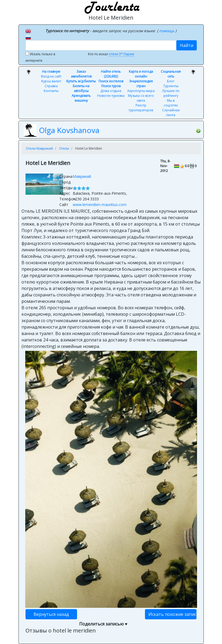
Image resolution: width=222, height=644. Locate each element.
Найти (187, 45)
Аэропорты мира (141, 91)
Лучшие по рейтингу (171, 93)
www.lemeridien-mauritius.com (100, 205)
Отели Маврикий (39, 148)
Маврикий (82, 176)
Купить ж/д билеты (81, 81)
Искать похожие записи (173, 614)
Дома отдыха (111, 91)
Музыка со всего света (141, 98)
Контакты (51, 91)
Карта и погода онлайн (141, 74)
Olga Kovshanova (69, 130)
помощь (167, 31)
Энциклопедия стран (141, 84)
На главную (51, 71)
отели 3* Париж (121, 54)
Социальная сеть (171, 74)
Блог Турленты (171, 84)
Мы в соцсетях (171, 103)
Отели (64, 148)
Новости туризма (111, 96)
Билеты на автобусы (81, 88)
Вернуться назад (51, 614)
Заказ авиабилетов (81, 74)
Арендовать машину (81, 98)
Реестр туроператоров (141, 108)
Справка (51, 86)
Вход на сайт (51, 76)
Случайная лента (171, 113)
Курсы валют (51, 81)
